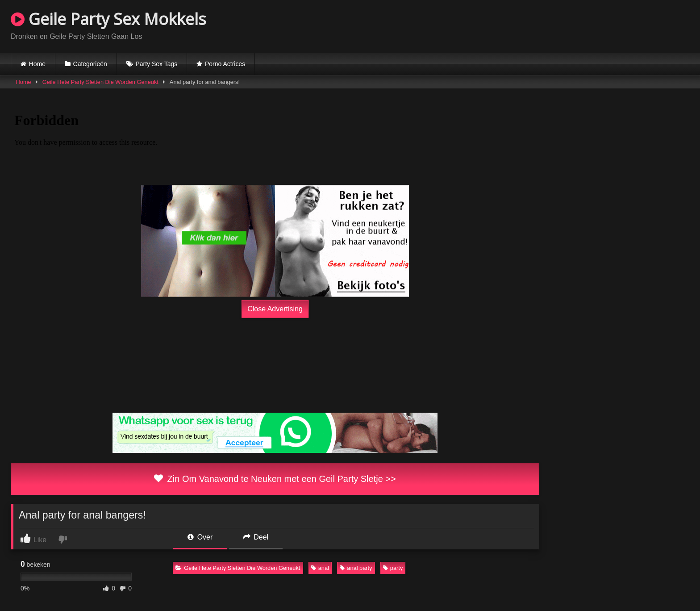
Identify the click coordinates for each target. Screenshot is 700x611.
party (393, 568)
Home (37, 64)
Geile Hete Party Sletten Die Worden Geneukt (100, 82)
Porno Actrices (225, 64)
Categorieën (90, 64)
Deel (256, 537)
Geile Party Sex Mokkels (108, 19)
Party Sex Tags (156, 64)
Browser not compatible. (585, 25)
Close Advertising (275, 309)
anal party (356, 568)
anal (320, 568)
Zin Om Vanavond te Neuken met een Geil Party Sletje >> (275, 479)
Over (200, 537)
